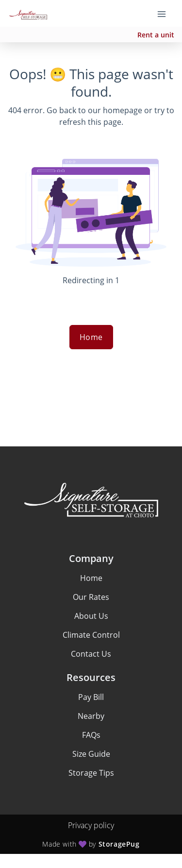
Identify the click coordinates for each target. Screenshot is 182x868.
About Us (91, 616)
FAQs (91, 735)
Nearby (91, 716)
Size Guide (91, 754)
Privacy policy (91, 825)
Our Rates (91, 597)
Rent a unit (156, 35)
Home (91, 337)
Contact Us (91, 654)
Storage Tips (91, 773)
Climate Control (91, 635)
